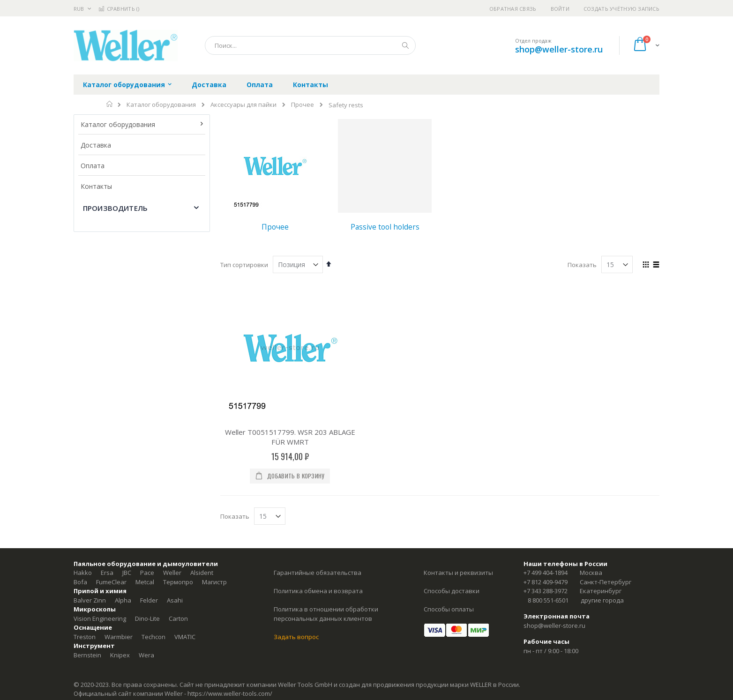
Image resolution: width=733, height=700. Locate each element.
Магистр (214, 582)
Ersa (107, 573)
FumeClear (111, 582)
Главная (110, 104)
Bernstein (87, 655)
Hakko (83, 573)
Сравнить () (119, 9)
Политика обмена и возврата (318, 591)
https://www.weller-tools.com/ (230, 693)
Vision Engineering (100, 618)
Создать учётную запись (621, 9)
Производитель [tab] (115, 208)
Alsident (202, 573)
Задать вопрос (296, 637)
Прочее (303, 105)
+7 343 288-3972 (546, 591)
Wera (146, 655)
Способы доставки (452, 591)
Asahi (175, 600)
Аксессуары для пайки (243, 105)
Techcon (153, 637)
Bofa (80, 582)
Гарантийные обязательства (318, 573)
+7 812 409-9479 (546, 582)
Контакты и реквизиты (458, 573)
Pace (147, 573)
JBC (127, 573)
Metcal (145, 582)
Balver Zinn (90, 600)
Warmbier (119, 637)
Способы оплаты (449, 609)
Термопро (178, 582)
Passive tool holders (385, 227)
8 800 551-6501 (548, 600)
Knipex (120, 655)
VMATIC (185, 637)
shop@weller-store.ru (559, 49)
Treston (85, 637)
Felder (149, 600)
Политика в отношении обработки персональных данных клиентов (326, 614)
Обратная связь (513, 9)
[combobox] (310, 45)
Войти (560, 9)
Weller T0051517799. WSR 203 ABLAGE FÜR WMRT (290, 437)
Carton (178, 618)
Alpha (123, 600)
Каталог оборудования (161, 105)
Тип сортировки (244, 265)
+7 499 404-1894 (546, 573)
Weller (172, 573)
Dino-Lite (147, 618)
